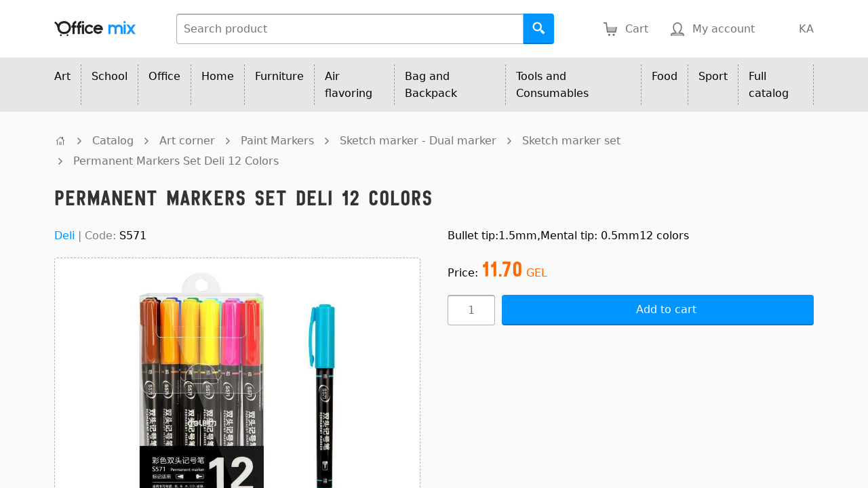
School (110, 76)
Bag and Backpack (431, 85)
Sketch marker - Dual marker (418, 141)
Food (665, 76)
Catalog (113, 141)
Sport (713, 76)
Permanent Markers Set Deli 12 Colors (176, 161)
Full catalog (769, 85)
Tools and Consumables (552, 85)
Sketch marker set (571, 141)
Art (62, 76)
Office (164, 76)
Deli (64, 236)
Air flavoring (349, 85)
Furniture (279, 76)
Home (218, 76)
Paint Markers (277, 141)
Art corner (187, 141)
